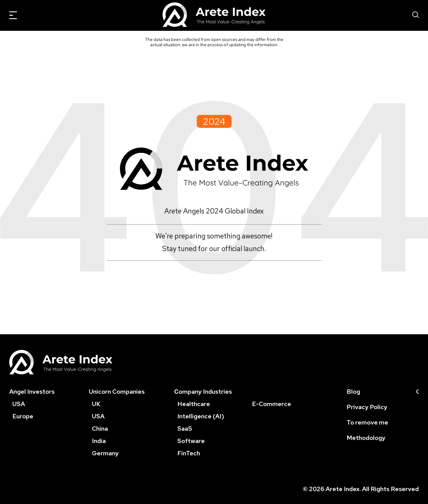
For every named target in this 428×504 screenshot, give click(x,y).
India (99, 441)
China (100, 429)
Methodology (366, 438)
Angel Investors (32, 392)
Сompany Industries (203, 392)
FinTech (189, 453)
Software (191, 441)
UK (96, 404)
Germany (105, 453)
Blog (353, 392)
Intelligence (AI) (201, 416)
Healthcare (194, 404)
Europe (23, 416)
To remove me (367, 422)
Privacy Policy (367, 407)
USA (19, 404)
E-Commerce (272, 404)
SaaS (185, 429)
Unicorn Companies (117, 392)
